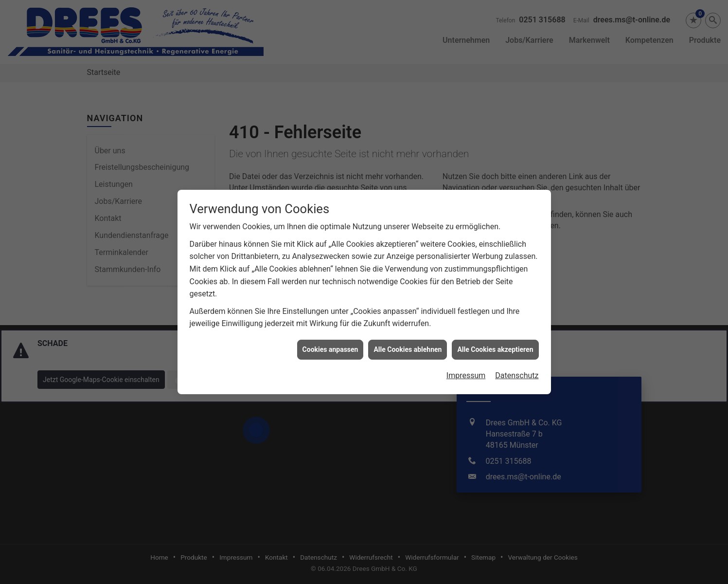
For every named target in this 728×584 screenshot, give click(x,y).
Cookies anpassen (330, 338)
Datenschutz (517, 365)
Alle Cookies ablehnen (408, 338)
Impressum (466, 365)
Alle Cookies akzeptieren (495, 338)
